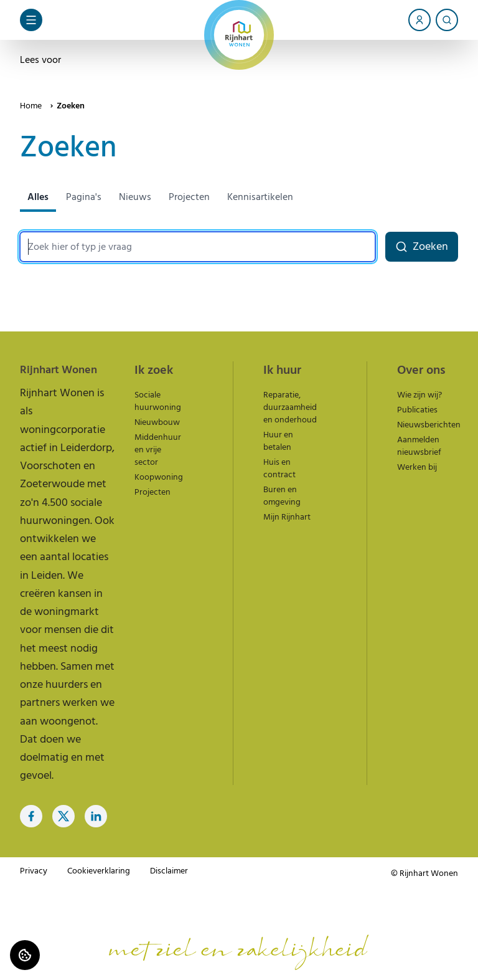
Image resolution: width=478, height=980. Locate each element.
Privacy (34, 871)
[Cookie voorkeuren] (25, 955)
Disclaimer (169, 871)
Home (31, 106)
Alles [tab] (38, 197)
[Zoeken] (447, 20)
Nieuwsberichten (429, 425)
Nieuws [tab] (135, 197)
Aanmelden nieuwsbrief (419, 446)
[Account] (419, 20)
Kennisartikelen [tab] (260, 197)
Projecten (152, 492)
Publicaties (417, 410)
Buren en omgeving (282, 496)
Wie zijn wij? (419, 395)
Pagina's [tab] (84, 197)
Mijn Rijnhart (287, 517)
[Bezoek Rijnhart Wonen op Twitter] (63, 816)
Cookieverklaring (99, 871)
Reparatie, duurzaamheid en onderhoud (290, 407)
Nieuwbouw (157, 422)
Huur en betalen (278, 441)
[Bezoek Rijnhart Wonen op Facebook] (31, 816)
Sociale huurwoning (158, 401)
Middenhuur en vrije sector (158, 450)
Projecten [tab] (189, 197)
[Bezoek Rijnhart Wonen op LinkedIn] (96, 816)
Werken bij (417, 467)
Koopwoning (159, 477)
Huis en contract (279, 469)
